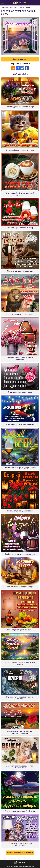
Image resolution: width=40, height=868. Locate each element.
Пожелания (14, 7)
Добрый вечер (25, 7)
